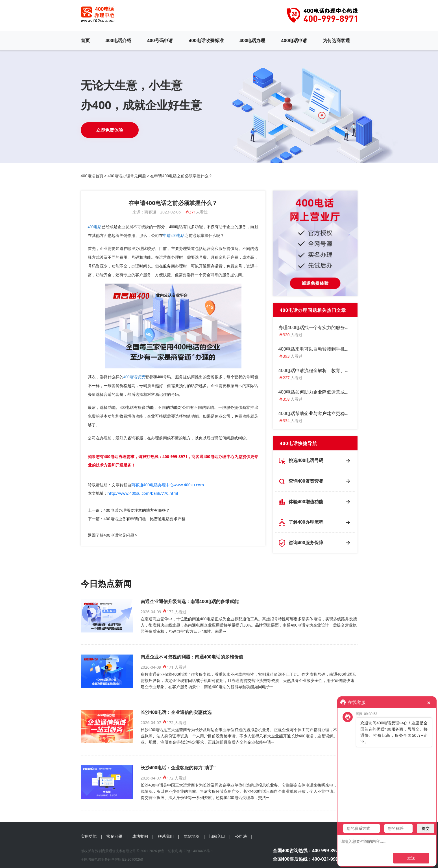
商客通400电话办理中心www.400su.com (168, 485)
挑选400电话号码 (306, 460)
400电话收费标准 (206, 40)
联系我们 (166, 836)
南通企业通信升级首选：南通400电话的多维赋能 (190, 601)
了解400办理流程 (306, 522)
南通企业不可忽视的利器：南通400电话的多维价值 (192, 657)
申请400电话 (174, 236)
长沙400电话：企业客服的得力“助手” (178, 768)
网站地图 (191, 836)
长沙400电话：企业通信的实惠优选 (176, 712)
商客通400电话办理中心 (213, 456)
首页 (85, 40)
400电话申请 (294, 40)
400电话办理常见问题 (127, 176)
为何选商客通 (336, 40)
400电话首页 (92, 176)
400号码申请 (160, 40)
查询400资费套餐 (306, 481)
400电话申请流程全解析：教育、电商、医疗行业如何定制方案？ (343, 370)
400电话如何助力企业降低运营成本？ (316, 392)
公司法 (241, 836)
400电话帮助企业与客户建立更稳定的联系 (321, 413)
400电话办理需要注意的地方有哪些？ (137, 510)
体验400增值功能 (306, 502)
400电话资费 (134, 377)
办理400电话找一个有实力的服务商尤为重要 (323, 327)
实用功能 (89, 836)
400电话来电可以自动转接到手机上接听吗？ (323, 349)
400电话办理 (252, 40)
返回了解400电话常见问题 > (113, 535)
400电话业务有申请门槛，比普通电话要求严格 (145, 519)
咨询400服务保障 (306, 543)
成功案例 (140, 836)
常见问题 (114, 836)
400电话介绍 (118, 40)
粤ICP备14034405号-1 (196, 851)
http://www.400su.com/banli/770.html (143, 493)
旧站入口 (217, 836)
